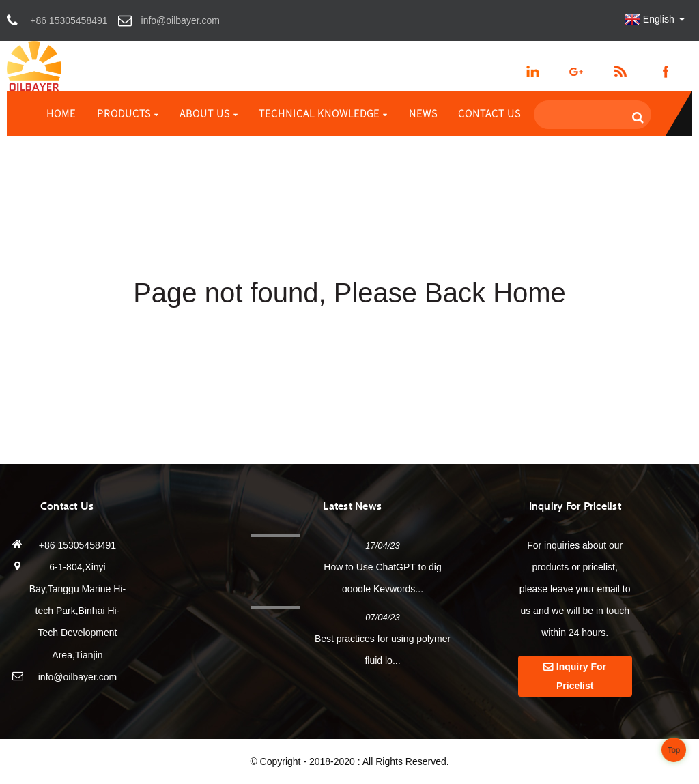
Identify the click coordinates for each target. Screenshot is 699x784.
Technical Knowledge (323, 113)
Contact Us (489, 113)
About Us (209, 113)
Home (61, 113)
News (423, 113)
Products (128, 113)
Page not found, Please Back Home (349, 293)
